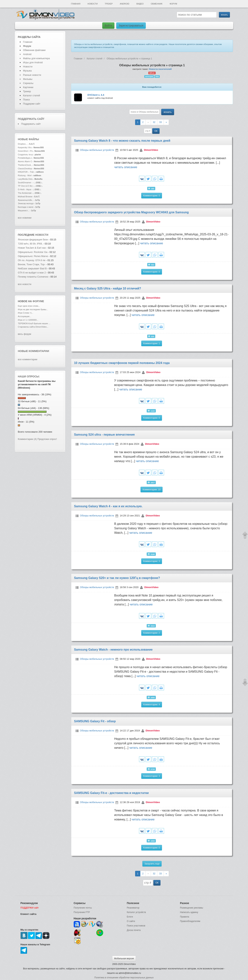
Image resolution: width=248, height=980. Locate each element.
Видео (140, 4)
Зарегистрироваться (131, 26)
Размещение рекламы (192, 908)
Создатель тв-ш (25, 155)
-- (148, 122)
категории (149, 76)
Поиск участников (136, 926)
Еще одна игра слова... (29, 306)
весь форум (25, 334)
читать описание (126, 167)
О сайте (131, 921)
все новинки (25, 218)
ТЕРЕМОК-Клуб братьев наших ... (34, 323)
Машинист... (24, 211)
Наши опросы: (29, 376)
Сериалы (28, 83)
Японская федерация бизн (33, 240)
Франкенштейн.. (26, 200)
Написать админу (189, 912)
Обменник (157, 4)
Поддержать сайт (31, 119)
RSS (157, 76)
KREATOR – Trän (26, 172)
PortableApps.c (25, 158)
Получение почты (83, 908)
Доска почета (134, 930)
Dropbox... (23, 144)
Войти (108, 26)
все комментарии (28, 359)
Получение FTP (82, 912)
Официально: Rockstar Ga (33, 252)
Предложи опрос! (47, 439)
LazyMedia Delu (25, 179)
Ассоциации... (25, 316)
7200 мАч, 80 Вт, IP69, (31, 244)
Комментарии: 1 (152, 343)
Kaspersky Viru (25, 147)
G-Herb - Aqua (25, 189)
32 (154, 122)
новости (42, 235)
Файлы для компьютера (37, 58)
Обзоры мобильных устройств (97, 150)
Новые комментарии (34, 351)
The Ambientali (25, 193)
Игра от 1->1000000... (28, 320)
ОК (156, 131)
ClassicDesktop (25, 169)
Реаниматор (133, 908)
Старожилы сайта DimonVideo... (33, 327)
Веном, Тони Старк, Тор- (32, 264)
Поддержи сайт (32, 104)
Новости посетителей (160, 69)
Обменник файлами (34, 50)
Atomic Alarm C (25, 161)
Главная (76, 4)
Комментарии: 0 (152, 196)
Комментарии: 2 (152, 633)
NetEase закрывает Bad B (32, 268)
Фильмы (28, 79)
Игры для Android (33, 62)
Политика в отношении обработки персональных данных (124, 978)
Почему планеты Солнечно (33, 277)
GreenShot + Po (25, 151)
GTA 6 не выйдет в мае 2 (32, 273)
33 (160, 122)
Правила (185, 917)
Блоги (130, 917)
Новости (93, 4)
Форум (173, 4)
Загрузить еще (152, 864)
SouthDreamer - (25, 183)
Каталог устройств (136, 912)
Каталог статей (32, 95)
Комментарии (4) (27, 439)
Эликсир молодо (26, 203)
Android (125, 4)
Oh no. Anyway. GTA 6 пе (32, 260)
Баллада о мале (26, 207)
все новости (25, 284)
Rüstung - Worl (25, 175)
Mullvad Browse (25, 197)
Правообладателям (190, 921)
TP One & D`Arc (25, 186)
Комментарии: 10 (152, 490)
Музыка (27, 71)
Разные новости (32, 75)
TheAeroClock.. (25, 165)
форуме (38, 301)
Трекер (109, 4)
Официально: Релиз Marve (33, 256)
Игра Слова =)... (26, 313)
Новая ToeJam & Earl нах (32, 248)
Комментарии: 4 (152, 705)
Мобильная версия (124, 959)
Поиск (26, 100)
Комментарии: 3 (152, 561)
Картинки (28, 87)
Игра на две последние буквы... (33, 309)
